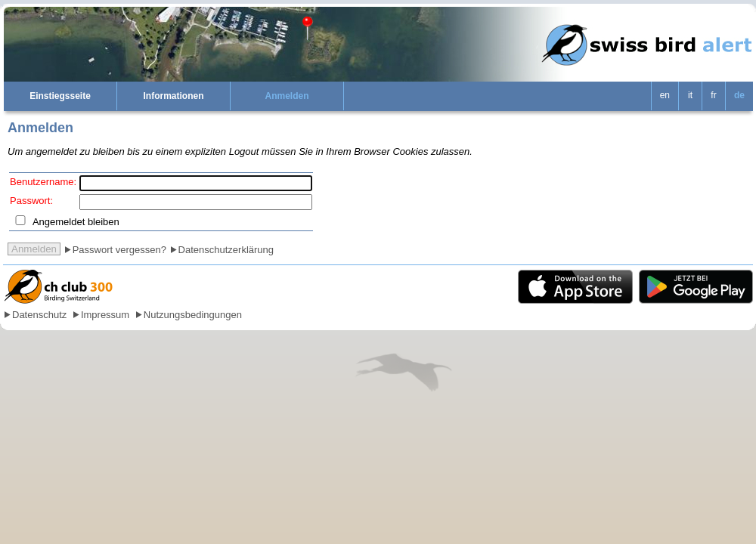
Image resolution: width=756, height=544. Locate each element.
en (665, 95)
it (690, 95)
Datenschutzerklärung (226, 250)
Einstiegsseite (60, 96)
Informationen (174, 96)
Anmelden (287, 96)
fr (713, 95)
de (739, 95)
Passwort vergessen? (119, 250)
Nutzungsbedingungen (193, 315)
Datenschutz (39, 315)
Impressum (105, 315)
